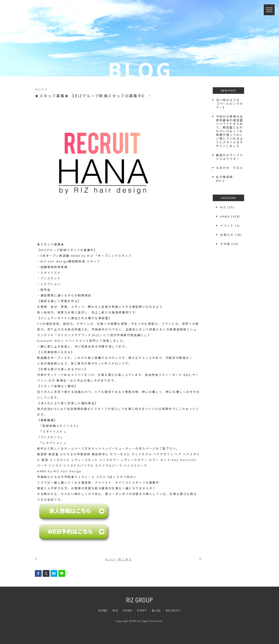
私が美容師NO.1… (225, 179)
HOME (103, 610)
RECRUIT (173, 610)
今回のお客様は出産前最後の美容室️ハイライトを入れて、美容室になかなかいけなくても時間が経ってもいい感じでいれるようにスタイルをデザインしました (230, 131)
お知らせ (227, 235)
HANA (225, 216)
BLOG (157, 610)
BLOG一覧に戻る (119, 559)
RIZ (223, 207)
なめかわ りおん (230, 168)
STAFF (142, 610)
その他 (225, 244)
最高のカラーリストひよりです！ (230, 157)
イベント (227, 225)
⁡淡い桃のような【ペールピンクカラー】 (230, 104)
